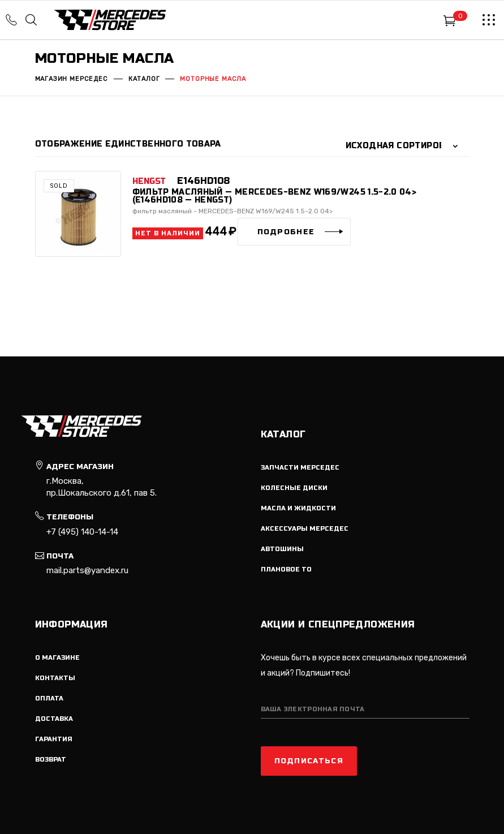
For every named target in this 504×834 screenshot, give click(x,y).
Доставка (54, 719)
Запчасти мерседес (300, 468)
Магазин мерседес (72, 79)
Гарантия (54, 739)
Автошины (282, 549)
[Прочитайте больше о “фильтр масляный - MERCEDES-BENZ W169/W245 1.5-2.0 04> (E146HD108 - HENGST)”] (294, 232)
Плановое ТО (286, 569)
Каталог (144, 79)
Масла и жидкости (298, 508)
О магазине (57, 658)
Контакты (55, 678)
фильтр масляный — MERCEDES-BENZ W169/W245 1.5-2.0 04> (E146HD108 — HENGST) (275, 196)
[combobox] (404, 146)
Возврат (51, 760)
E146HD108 (203, 181)
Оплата (49, 698)
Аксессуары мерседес (305, 529)
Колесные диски (294, 488)
